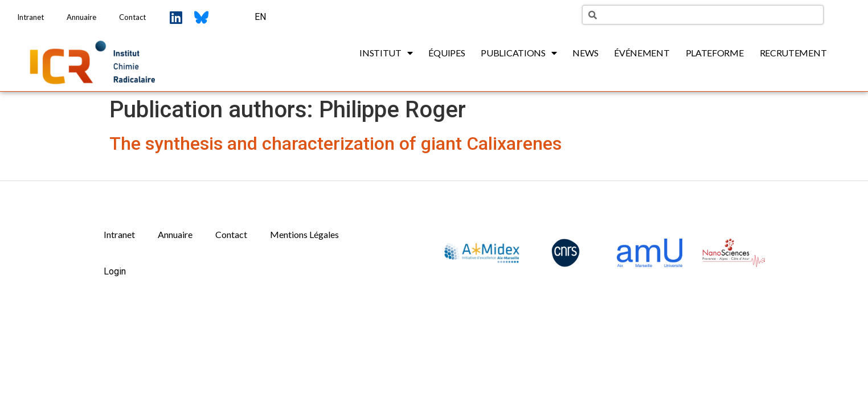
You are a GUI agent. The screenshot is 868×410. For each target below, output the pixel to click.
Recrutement (793, 53)
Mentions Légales (304, 234)
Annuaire (81, 17)
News (585, 53)
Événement (642, 53)
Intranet (30, 17)
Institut (386, 53)
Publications (519, 53)
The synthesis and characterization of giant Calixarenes (335, 143)
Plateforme (715, 53)
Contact (132, 17)
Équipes (447, 53)
